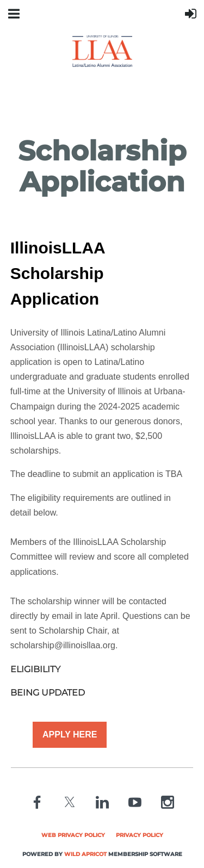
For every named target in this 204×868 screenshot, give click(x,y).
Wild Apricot (85, 854)
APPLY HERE (70, 734)
